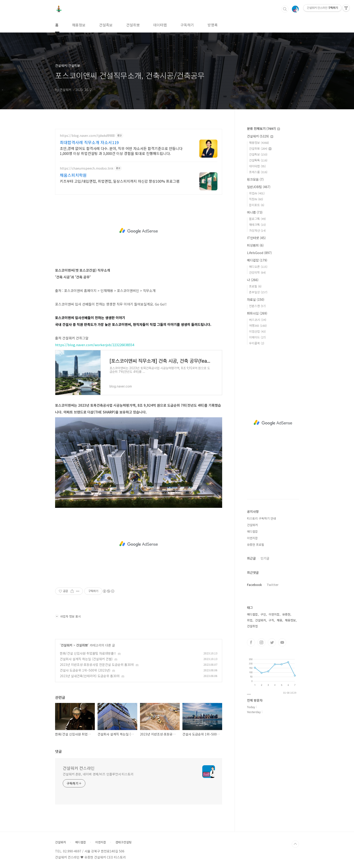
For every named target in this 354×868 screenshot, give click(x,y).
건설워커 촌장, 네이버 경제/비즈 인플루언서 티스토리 (98, 774)
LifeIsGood (259, 253)
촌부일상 (258, 292)
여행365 (258, 325)
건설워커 (67, 645)
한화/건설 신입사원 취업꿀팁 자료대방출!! (88, 653)
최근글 (251, 558)
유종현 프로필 (256, 545)
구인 (263, 614)
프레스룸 (258, 172)
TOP (295, 844)
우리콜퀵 (257, 343)
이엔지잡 (252, 538)
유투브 (282, 642)
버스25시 (258, 320)
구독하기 (187, 25)
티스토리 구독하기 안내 (261, 518)
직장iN (256, 199)
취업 (250, 620)
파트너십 (257, 313)
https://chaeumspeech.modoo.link (87, 168)
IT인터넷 (256, 238)
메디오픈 (258, 267)
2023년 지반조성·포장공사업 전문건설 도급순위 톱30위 (97, 665)
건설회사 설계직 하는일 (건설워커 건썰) (86, 659)
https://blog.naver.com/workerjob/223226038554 (95, 345)
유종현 (286, 614)
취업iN (257, 193)
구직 (271, 620)
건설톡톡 (258, 160)
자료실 (256, 299)
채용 (279, 620)
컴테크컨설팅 (123, 842)
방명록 (213, 25)
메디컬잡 (257, 260)
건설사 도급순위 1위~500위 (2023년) (85, 670)
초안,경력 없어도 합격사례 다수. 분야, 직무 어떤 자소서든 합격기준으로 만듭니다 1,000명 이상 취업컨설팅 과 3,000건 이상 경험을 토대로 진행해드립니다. (121, 151)
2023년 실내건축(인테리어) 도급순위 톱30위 (90, 676)
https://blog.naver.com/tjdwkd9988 (87, 136)
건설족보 (106, 25)
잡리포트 (257, 205)
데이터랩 (160, 25)
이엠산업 (257, 331)
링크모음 (255, 179)
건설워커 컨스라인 (79, 768)
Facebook (254, 585)
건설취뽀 (133, 25)
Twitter (273, 585)
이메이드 (257, 337)
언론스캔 (257, 306)
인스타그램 (261, 642)
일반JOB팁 (259, 187)
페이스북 (251, 642)
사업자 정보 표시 (68, 616)
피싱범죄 (255, 245)
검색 (285, 9)
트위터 (272, 642)
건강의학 (257, 272)
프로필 (255, 286)
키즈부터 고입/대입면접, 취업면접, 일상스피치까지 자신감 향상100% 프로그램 (120, 181)
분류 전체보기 (263, 128)
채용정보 (79, 25)
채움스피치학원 (73, 175)
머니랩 (255, 212)
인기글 (265, 558)
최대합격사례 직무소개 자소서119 (89, 142)
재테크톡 (257, 225)
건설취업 (252, 626)
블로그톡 (257, 219)
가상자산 (257, 230)
